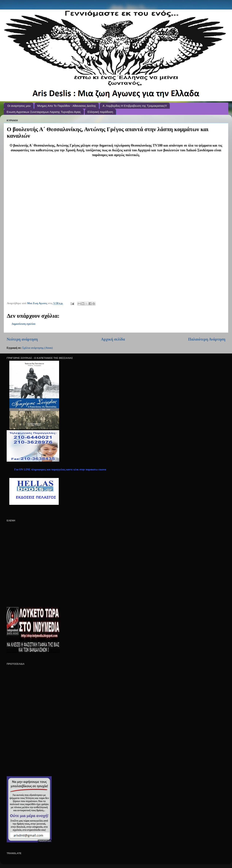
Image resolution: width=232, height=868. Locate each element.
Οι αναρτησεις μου (19, 106)
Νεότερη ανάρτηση (22, 339)
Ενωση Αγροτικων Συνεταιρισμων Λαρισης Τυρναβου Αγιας (44, 112)
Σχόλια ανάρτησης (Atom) (38, 348)
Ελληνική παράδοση (100, 112)
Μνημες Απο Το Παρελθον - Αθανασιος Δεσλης (67, 106)
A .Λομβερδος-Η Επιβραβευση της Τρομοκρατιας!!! (135, 106)
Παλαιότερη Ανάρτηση (207, 339)
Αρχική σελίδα (113, 339)
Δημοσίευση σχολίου (24, 324)
